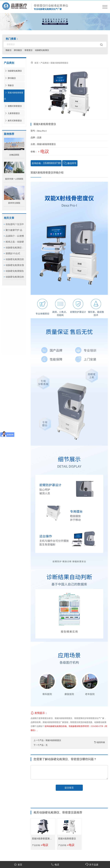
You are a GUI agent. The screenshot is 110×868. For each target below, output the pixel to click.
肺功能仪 (18, 50)
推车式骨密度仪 (13, 121)
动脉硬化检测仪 (42, 50)
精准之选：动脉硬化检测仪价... (15, 243)
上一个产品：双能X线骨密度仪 (47, 740)
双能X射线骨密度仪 (14, 96)
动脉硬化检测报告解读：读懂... (15, 272)
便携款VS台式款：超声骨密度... (14, 254)
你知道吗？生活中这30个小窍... (15, 225)
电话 (55, 864)
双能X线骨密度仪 (67, 839)
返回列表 (100, 742)
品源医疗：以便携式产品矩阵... (15, 237)
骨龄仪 (9, 50)
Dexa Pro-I (42, 131)
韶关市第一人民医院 (14, 179)
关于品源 (92, 864)
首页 (36, 63)
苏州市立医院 (14, 203)
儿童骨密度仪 (12, 113)
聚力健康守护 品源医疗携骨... (14, 231)
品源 (39, 138)
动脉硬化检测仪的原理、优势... (15, 260)
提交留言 (69, 788)
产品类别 (45, 63)
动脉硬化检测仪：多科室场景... (15, 248)
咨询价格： (46, 163)
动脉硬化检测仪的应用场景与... (15, 278)
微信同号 (70, 163)
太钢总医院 (14, 155)
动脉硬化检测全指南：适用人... (15, 266)
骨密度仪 (29, 50)
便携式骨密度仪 (13, 106)
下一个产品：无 (41, 745)
